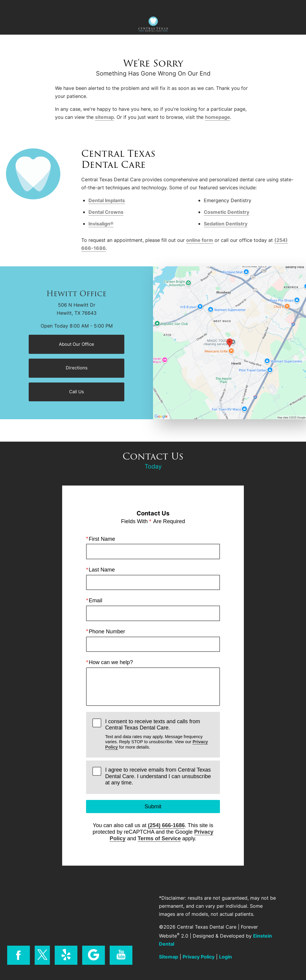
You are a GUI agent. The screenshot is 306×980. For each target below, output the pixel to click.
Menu (36, 7)
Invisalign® (101, 224)
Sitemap (169, 957)
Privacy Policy (199, 957)
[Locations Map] (229, 342)
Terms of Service (159, 838)
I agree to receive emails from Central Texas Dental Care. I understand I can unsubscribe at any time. (158, 776)
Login (225, 957)
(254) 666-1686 (166, 825)
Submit (153, 807)
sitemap (104, 117)
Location (114, 7)
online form (200, 240)
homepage (218, 117)
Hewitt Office (76, 294)
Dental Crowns (106, 212)
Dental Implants (107, 200)
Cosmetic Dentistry (227, 212)
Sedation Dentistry (226, 224)
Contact (266, 7)
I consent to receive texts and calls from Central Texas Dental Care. (159, 734)
